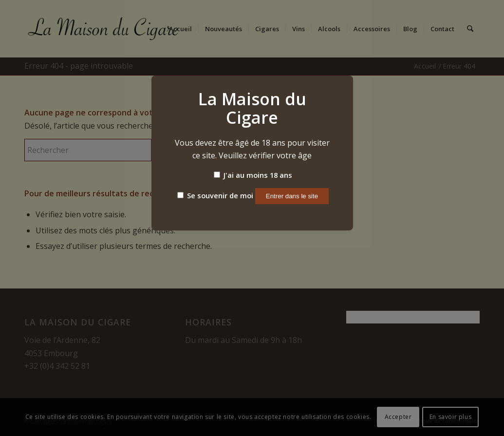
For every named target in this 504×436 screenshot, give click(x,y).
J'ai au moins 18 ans (253, 175)
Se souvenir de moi (215, 195)
